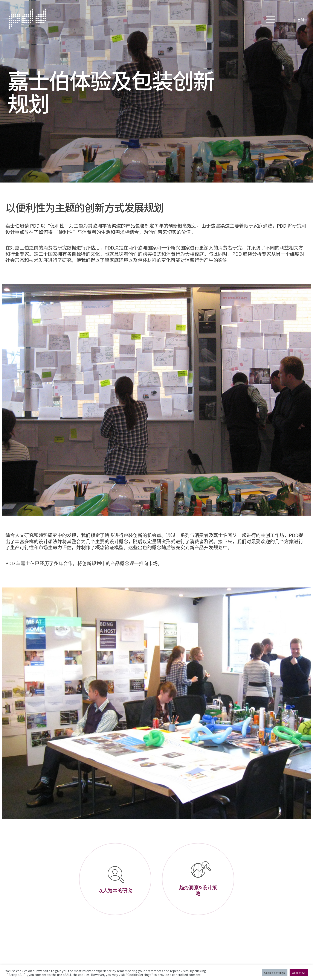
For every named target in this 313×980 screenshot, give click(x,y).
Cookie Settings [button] (275, 973)
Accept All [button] (299, 973)
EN (301, 19)
